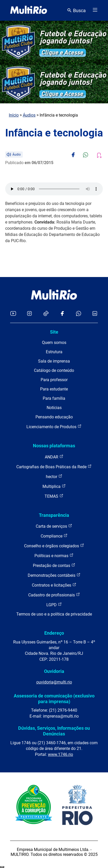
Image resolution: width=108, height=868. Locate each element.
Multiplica (54, 486)
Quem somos (54, 343)
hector (54, 476)
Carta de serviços (54, 526)
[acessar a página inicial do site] (29, 10)
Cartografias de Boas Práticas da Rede (54, 467)
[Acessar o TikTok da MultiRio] (46, 314)
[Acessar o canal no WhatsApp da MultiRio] (79, 314)
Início (14, 115)
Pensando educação (54, 417)
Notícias (54, 408)
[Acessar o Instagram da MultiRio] (29, 314)
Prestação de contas (54, 565)
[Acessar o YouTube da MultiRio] (13, 314)
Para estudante (54, 389)
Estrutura (54, 352)
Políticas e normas (54, 555)
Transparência (54, 515)
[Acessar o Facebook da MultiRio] (62, 314)
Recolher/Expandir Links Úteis (2, 867)
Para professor (54, 380)
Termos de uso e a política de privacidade (54, 614)
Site (54, 332)
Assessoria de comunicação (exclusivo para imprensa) (54, 699)
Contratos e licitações (54, 585)
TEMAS (54, 496)
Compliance (54, 536)
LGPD (54, 605)
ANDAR (54, 457)
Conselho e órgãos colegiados (54, 546)
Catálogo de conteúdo (54, 370)
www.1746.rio (60, 754)
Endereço (54, 633)
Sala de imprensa (54, 361)
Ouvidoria (54, 671)
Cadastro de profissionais (54, 595)
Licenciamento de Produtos (54, 427)
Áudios (29, 115)
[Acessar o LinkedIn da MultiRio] (95, 314)
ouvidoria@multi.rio (54, 682)
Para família (54, 398)
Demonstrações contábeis (54, 575)
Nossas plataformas (54, 446)
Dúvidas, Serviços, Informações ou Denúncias (54, 731)
